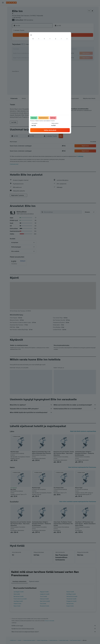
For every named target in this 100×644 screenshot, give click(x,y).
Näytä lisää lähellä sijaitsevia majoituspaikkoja (83, 431)
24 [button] (23, 57)
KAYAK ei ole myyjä (54, 626)
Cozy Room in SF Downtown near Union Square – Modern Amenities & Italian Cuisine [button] (85, 524)
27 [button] (35, 57)
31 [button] (23, 61)
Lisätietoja (80, 156)
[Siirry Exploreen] (3, 23)
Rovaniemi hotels (45, 606)
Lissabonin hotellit (45, 594)
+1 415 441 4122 (16, 18)
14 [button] (39, 49)
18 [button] (27, 53)
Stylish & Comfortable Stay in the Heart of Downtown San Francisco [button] (42, 453)
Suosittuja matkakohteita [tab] (19, 581)
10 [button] (23, 49)
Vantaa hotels (70, 604)
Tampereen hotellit (71, 599)
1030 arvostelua (28, 20)
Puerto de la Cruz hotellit (20, 599)
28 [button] (39, 57)
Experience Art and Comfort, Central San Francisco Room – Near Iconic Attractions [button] (64, 453)
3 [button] (23, 45)
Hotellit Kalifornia (53, 640)
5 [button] (31, 45)
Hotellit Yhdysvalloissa (42, 640)
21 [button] (39, 53)
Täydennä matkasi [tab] (34, 581)
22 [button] (43, 53)
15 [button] (43, 49)
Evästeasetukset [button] (14, 164)
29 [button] (43, 57)
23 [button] (47, 53)
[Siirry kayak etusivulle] (11, 3)
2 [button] (47, 41)
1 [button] (43, 41)
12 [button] (31, 49)
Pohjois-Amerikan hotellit (29, 640)
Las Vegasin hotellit (19, 592)
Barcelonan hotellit (19, 596)
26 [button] (31, 57)
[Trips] (3, 35)
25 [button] (27, 57)
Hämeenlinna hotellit (72, 596)
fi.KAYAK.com (13, 640)
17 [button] (23, 53)
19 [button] (31, 53)
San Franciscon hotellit (75, 640)
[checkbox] (18, 262)
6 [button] (35, 45)
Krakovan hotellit (44, 599)
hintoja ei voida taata (49, 621)
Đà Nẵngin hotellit (71, 594)
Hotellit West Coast (64, 640)
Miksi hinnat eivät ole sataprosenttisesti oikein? (54, 632)
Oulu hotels (43, 604)
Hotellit (20, 640)
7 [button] (39, 45)
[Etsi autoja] (3, 15)
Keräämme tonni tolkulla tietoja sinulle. (54, 629)
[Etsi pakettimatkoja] (3, 18)
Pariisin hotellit (70, 592)
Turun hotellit (43, 596)
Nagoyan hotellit (44, 592)
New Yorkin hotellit (45, 601)
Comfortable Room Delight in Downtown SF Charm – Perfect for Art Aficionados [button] (85, 453)
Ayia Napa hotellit (18, 601)
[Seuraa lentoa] (3, 27)
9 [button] (47, 45)
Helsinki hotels (17, 604)
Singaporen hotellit (71, 601)
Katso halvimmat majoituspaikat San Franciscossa (82, 467)
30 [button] (47, 57)
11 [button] (27, 49)
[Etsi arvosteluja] (63, 212)
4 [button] (27, 45)
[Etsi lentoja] (3, 8)
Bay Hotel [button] (13, 489)
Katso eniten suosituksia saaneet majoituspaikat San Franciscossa (78, 502)
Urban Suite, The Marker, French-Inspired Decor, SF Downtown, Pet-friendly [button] (63, 524)
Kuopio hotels (70, 606)
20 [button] (35, 53)
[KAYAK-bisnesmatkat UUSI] (3, 30)
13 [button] (35, 49)
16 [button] (47, 49)
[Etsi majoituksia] (3, 11)
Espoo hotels (17, 606)
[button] (3, 3)
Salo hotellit (17, 594)
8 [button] (43, 45)
